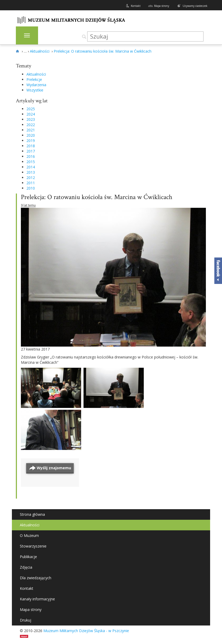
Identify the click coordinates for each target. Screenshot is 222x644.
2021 (31, 130)
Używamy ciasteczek (195, 6)
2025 (31, 109)
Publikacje (28, 557)
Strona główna (32, 514)
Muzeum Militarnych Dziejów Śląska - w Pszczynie (86, 631)
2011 (31, 183)
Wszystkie (35, 90)
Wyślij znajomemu (54, 468)
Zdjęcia (26, 567)
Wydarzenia (36, 85)
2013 (31, 172)
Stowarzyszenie (33, 546)
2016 (31, 156)
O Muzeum (29, 535)
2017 (31, 151)
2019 (31, 141)
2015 (31, 162)
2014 (31, 167)
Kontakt (136, 6)
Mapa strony (162, 6)
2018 (31, 146)
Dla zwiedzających (36, 578)
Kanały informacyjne (37, 599)
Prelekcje (34, 79)
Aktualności (36, 74)
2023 (31, 119)
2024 (31, 114)
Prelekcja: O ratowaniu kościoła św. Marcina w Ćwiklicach (97, 197)
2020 (31, 135)
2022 (31, 125)
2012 (31, 178)
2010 (31, 188)
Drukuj (26, 620)
